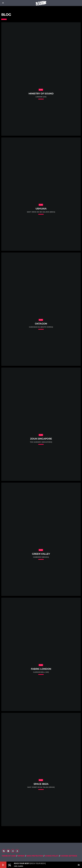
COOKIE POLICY (52, 856)
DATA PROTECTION (35, 856)
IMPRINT (21, 856)
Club (41, 90)
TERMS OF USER (9, 856)
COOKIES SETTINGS (69, 856)
